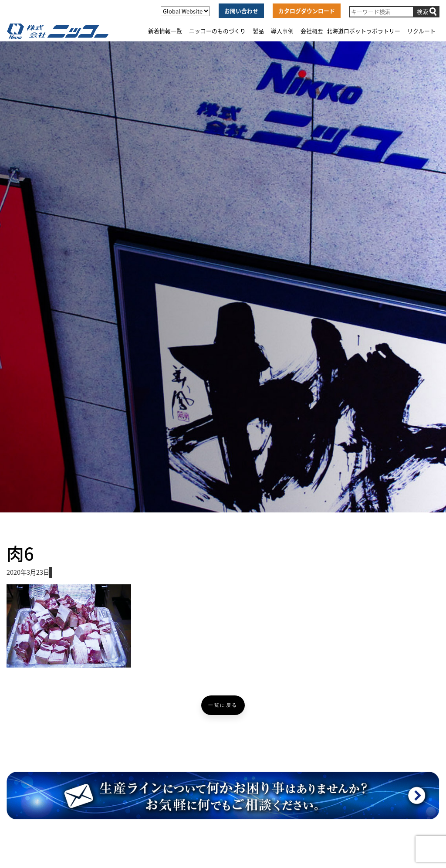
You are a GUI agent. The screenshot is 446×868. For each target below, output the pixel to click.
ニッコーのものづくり (217, 31)
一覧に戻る (223, 705)
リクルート (421, 31)
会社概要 (312, 31)
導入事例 (282, 31)
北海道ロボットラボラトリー (363, 31)
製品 (258, 31)
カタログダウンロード (307, 11)
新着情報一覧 (165, 31)
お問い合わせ (241, 11)
